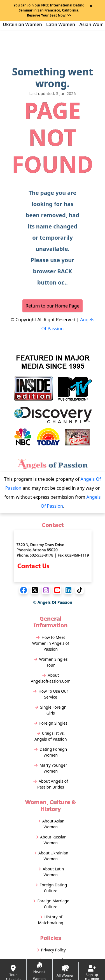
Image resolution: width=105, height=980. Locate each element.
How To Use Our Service (51, 694)
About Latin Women (51, 872)
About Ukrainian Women (51, 856)
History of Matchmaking (51, 920)
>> (49, 15)
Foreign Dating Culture (51, 888)
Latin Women (61, 24)
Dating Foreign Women (51, 752)
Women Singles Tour (51, 662)
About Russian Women (51, 840)
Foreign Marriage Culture (51, 904)
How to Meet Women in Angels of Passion (51, 643)
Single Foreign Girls (51, 710)
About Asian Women (51, 824)
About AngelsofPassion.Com (51, 678)
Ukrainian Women (22, 24)
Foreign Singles (51, 723)
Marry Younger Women (51, 768)
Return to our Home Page (52, 306)
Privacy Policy (51, 950)
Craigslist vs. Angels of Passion (51, 736)
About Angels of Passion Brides (51, 784)
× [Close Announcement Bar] (91, 6)
